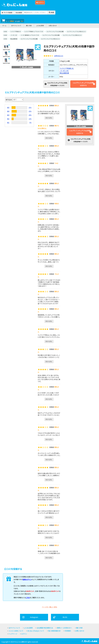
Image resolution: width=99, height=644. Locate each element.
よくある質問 (40, 26)
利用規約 (68, 631)
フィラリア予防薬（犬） (16, 31)
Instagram (34, 617)
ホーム (4, 26)
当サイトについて (16, 26)
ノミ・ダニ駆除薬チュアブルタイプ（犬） (30, 35)
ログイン (40, 3)
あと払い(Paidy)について (36, 631)
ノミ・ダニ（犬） (14, 35)
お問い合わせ (53, 26)
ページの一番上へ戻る (49, 607)
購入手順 (29, 26)
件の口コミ (59, 56)
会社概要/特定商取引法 (45, 628)
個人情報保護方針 (54, 631)
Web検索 (18, 13)
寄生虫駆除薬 (14, 39)
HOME (5, 31)
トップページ (13, 634)
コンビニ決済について (16, 631)
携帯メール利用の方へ (64, 628)
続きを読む (49, 118)
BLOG (65, 617)
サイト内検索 (7, 13)
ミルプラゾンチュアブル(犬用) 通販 (55, 31)
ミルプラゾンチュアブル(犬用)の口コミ (76, 31)
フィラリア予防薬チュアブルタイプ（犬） (34, 31)
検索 (51, 12)
